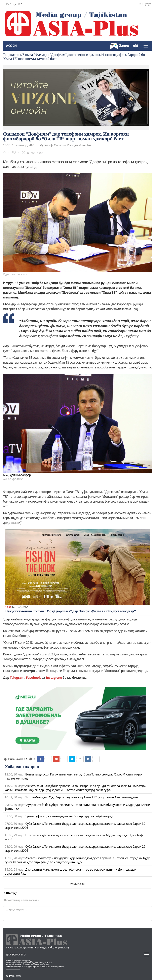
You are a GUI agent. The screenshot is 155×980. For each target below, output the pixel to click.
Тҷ (13, 4)
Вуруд (145, 4)
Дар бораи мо (16, 954)
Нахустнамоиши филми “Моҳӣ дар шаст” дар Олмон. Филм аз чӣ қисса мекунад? (70, 611)
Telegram (17, 678)
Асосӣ (11, 46)
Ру (7, 4)
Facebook (33, 678)
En (18, 4)
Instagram (54, 678)
